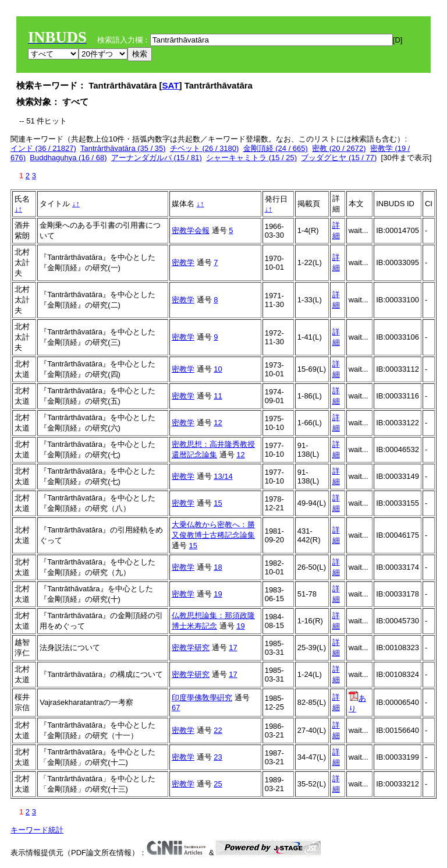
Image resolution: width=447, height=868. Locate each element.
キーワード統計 (37, 830)
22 (218, 730)
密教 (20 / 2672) (339, 148)
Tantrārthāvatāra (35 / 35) (123, 148)
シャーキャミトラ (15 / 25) (251, 158)
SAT (171, 85)
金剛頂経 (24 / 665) (276, 148)
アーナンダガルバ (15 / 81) (157, 158)
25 (218, 784)
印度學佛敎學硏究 (202, 698)
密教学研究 (191, 648)
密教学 (183, 262)
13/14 (223, 476)
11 (218, 396)
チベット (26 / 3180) (205, 148)
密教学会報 (191, 230)
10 (218, 369)
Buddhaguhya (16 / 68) (68, 158)
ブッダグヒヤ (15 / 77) (339, 158)
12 (218, 423)
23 (218, 757)
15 (218, 503)
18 (218, 567)
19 (218, 594)
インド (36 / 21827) (43, 148)
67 (176, 708)
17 (233, 648)
